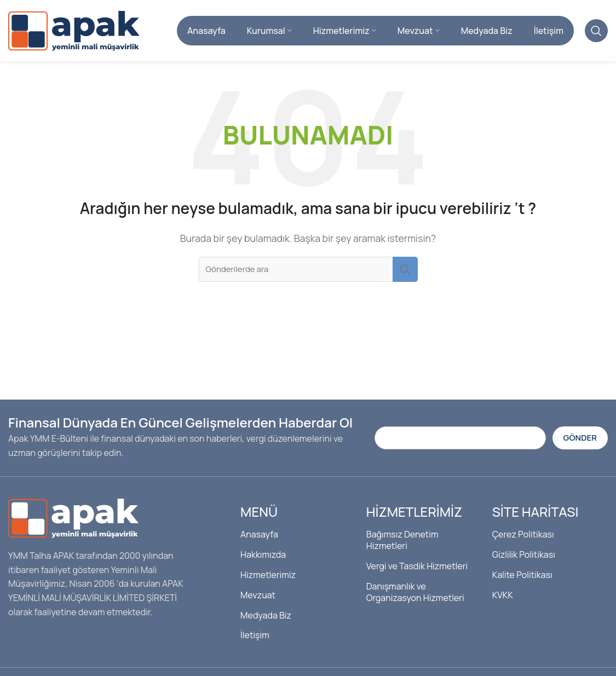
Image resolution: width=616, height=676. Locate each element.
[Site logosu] (74, 32)
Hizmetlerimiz (268, 579)
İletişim (255, 639)
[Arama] (596, 33)
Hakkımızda (263, 559)
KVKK (503, 599)
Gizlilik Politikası (524, 559)
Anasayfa (259, 539)
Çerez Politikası (523, 539)
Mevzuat (258, 599)
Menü (259, 516)
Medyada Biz (266, 619)
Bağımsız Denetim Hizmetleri (402, 544)
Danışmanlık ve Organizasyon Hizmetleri (415, 596)
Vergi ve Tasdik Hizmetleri (417, 570)
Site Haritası (536, 516)
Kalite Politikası (522, 579)
